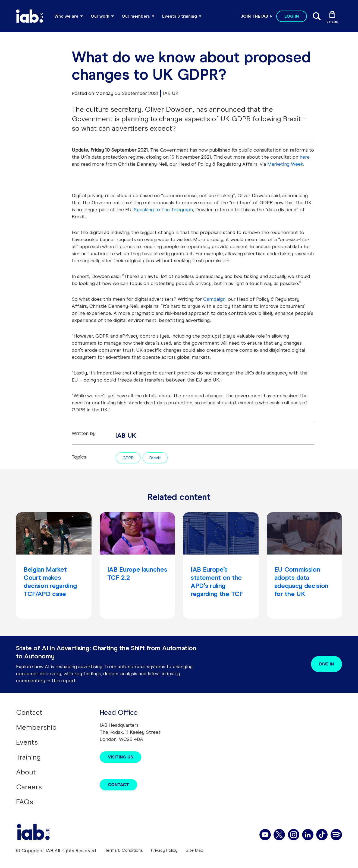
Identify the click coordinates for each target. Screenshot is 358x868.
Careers (29, 787)
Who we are (66, 16)
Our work (100, 16)
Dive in (326, 664)
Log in (292, 16)
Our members (136, 16)
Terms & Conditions (124, 850)
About (26, 772)
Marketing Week (285, 164)
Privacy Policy (164, 850)
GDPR (128, 458)
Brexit (155, 458)
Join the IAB (254, 16)
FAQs (25, 802)
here (305, 157)
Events (27, 742)
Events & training (180, 16)
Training (28, 757)
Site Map (194, 850)
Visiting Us (120, 757)
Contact (29, 712)
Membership (36, 727)
